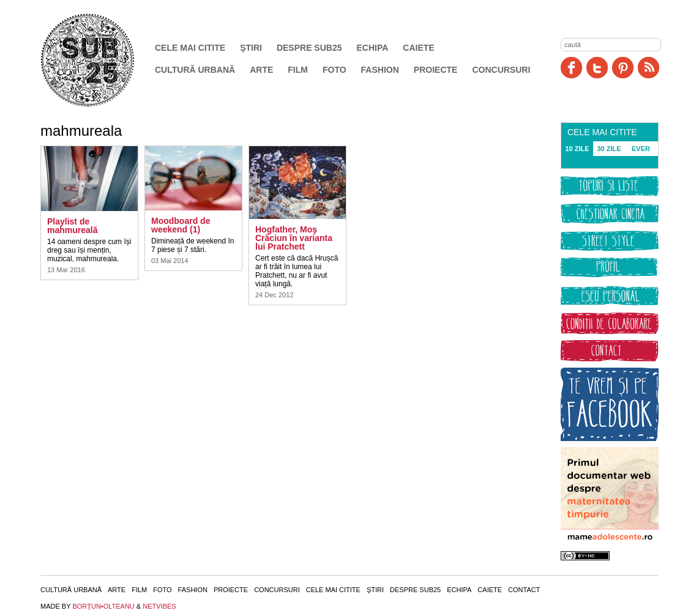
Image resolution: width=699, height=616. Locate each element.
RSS (649, 68)
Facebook (571, 68)
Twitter (597, 68)
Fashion (380, 70)
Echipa (373, 48)
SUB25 (102, 60)
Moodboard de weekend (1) (181, 225)
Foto (335, 70)
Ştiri (251, 48)
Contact (524, 590)
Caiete (418, 48)
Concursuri (501, 70)
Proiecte (436, 70)
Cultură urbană (195, 70)
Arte (261, 70)
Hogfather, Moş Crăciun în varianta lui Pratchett (294, 238)
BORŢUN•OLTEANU (103, 606)
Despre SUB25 (309, 48)
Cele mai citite (190, 48)
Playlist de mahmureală (72, 226)
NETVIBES (159, 606)
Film (298, 70)
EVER (641, 149)
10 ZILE (577, 149)
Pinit (623, 68)
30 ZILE (609, 149)
